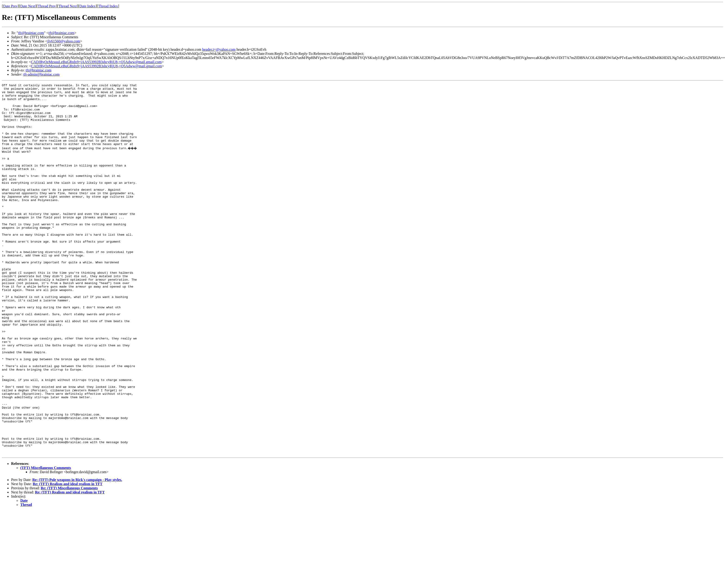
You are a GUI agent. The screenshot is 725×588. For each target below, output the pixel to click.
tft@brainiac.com (31, 33)
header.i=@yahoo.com (219, 49)
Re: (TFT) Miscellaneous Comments (69, 561)
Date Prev (10, 6)
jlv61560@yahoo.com (64, 41)
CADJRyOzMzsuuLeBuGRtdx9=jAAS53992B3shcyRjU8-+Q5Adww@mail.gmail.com (96, 62)
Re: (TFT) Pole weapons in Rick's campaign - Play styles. (77, 553)
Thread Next (68, 6)
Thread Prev (47, 6)
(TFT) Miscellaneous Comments (46, 541)
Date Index (88, 6)
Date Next (28, 6)
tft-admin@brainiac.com (41, 74)
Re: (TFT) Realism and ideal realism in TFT (68, 557)
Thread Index (108, 6)
